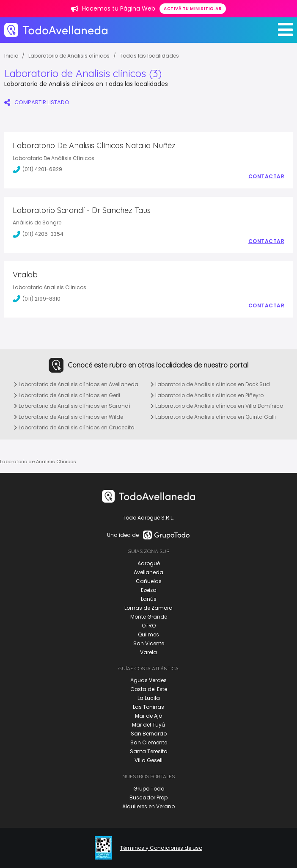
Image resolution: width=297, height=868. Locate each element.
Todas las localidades (149, 56)
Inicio (11, 56)
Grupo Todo (149, 789)
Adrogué (149, 563)
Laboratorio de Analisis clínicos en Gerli (67, 395)
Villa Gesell (148, 760)
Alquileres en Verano (148, 806)
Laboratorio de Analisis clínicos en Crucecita (74, 427)
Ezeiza (149, 590)
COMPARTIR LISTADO (37, 102)
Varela (148, 652)
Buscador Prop (148, 798)
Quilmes (148, 634)
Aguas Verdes (148, 680)
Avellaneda (148, 572)
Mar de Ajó (148, 716)
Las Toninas (148, 707)
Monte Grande (149, 617)
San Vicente (149, 643)
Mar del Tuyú (148, 725)
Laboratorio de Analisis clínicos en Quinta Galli (213, 417)
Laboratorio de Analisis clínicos (69, 56)
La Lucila (149, 698)
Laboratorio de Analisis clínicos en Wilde (69, 417)
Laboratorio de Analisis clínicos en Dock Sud (210, 384)
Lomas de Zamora (148, 608)
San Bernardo (149, 734)
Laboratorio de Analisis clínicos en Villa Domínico (217, 406)
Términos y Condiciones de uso (161, 848)
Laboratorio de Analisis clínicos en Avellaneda (76, 384)
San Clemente (149, 742)
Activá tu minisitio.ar (193, 9)
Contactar (267, 177)
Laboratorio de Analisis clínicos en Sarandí (72, 406)
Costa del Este (149, 689)
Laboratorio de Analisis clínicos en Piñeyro (207, 395)
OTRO (149, 626)
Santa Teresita (149, 751)
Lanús (149, 599)
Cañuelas (149, 581)
